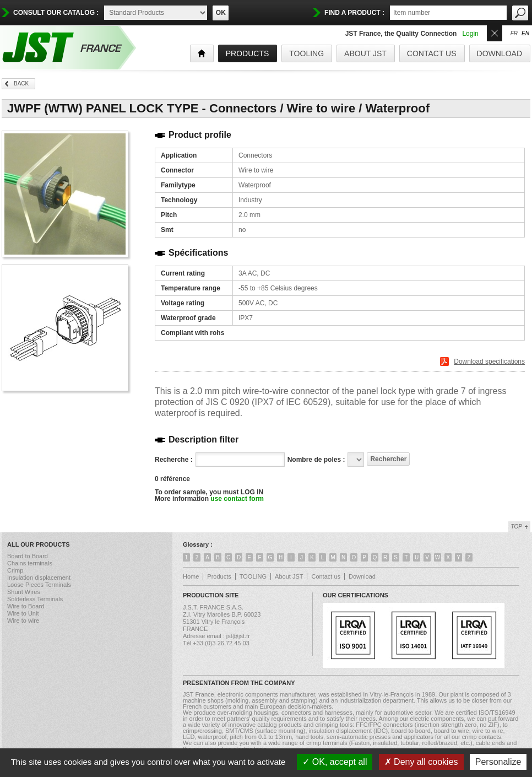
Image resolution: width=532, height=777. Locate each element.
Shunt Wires (24, 592)
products (248, 53)
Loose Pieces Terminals (39, 585)
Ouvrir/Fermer (495, 32)
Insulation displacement (39, 578)
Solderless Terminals (35, 599)
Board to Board (28, 556)
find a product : (354, 13)
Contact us (432, 53)
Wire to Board (26, 606)
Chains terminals (30, 563)
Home (191, 576)
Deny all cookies (421, 762)
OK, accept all (335, 762)
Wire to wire (23, 620)
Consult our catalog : (56, 13)
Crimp (15, 570)
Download (500, 53)
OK (221, 13)
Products (219, 576)
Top (517, 527)
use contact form (237, 499)
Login (470, 34)
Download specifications (489, 361)
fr (514, 34)
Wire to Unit (23, 613)
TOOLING (306, 53)
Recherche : (174, 460)
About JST (365, 53)
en (525, 34)
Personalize (498, 762)
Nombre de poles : (316, 460)
